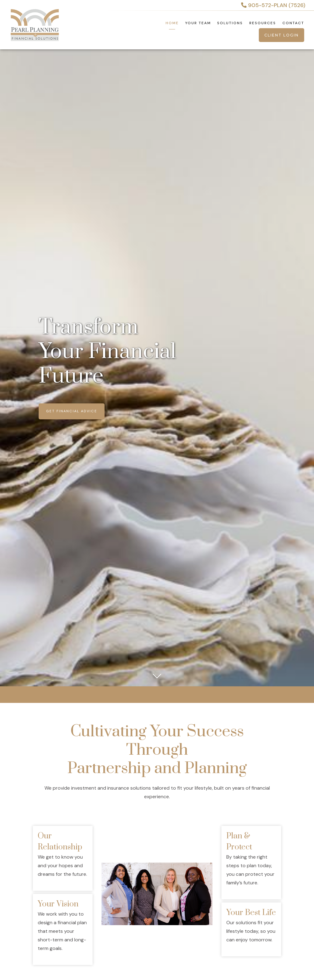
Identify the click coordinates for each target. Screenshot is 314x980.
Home (172, 23)
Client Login (281, 35)
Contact (293, 23)
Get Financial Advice (72, 411)
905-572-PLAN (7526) (273, 5)
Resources (263, 23)
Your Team (198, 23)
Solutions (230, 23)
